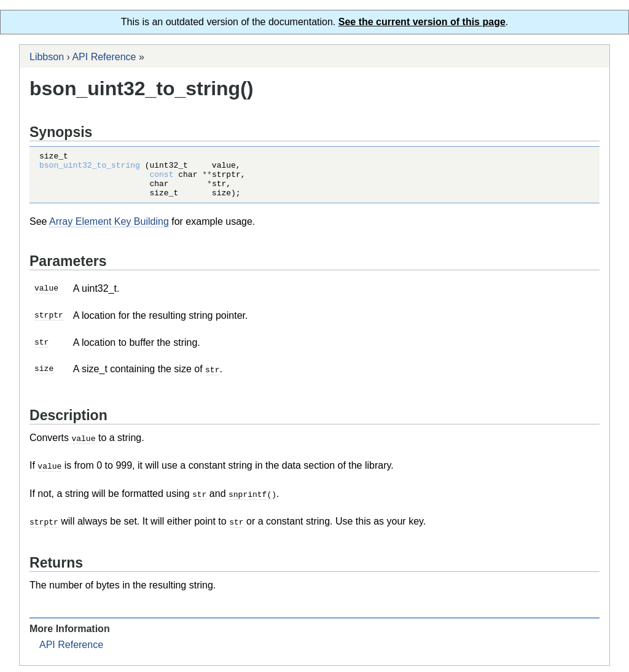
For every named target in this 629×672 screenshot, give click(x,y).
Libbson (47, 57)
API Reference (104, 57)
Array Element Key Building (109, 231)
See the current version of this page (422, 22)
